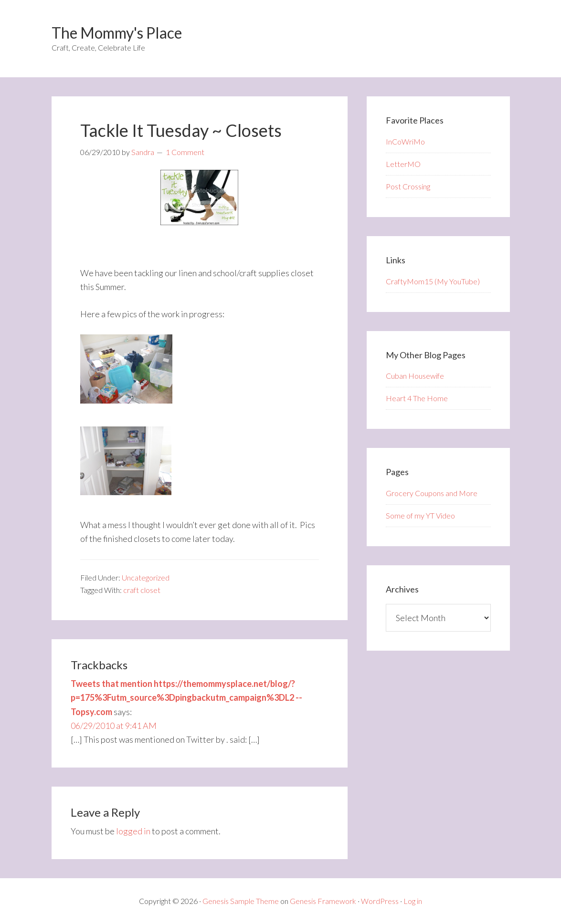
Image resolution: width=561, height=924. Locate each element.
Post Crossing (408, 186)
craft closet (142, 590)
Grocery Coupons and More (432, 493)
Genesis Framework (323, 901)
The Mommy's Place (117, 33)
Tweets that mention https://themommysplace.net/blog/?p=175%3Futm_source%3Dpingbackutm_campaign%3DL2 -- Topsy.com (186, 698)
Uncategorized (146, 577)
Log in (413, 901)
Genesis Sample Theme (241, 901)
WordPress (380, 901)
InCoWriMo (405, 141)
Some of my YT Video (420, 515)
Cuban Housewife (415, 376)
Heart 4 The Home (417, 398)
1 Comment (185, 152)
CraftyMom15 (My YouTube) (433, 281)
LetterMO (403, 164)
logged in (133, 831)
